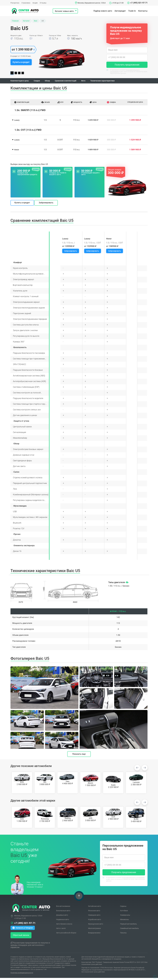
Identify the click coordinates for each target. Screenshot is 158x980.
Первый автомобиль (128, 926)
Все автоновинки (63, 908)
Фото (91, 82)
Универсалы (125, 917)
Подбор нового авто (103, 11)
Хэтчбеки (124, 913)
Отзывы (43, 3)
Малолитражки (94, 930)
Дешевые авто (62, 917)
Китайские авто (95, 908)
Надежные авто (63, 922)
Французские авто (96, 926)
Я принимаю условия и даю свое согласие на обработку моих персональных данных (127, 72)
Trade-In (132, 11)
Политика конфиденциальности (22, 975)
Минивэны (124, 922)
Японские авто (94, 913)
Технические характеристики (112, 82)
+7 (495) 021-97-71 (139, 3)
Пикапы (123, 935)
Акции (35, 3)
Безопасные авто (63, 913)
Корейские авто (95, 922)
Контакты (143, 11)
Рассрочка (15, 3)
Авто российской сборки (66, 935)
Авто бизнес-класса (64, 926)
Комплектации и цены (21, 82)
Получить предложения (127, 65)
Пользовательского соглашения (133, 880)
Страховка (26, 3)
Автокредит (120, 11)
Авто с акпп (61, 930)
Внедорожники (94, 935)
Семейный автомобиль (129, 930)
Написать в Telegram (23, 930)
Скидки (40, 82)
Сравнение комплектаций (71, 82)
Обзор (51, 82)
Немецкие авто (94, 917)
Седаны (123, 908)
